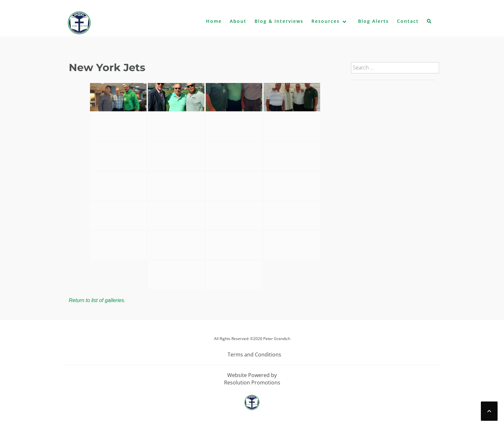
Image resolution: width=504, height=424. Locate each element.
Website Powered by (252, 375)
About (238, 21)
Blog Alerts (373, 21)
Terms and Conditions (254, 355)
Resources (326, 21)
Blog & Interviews (279, 21)
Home (214, 21)
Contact (408, 21)
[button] (429, 23)
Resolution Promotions (252, 383)
